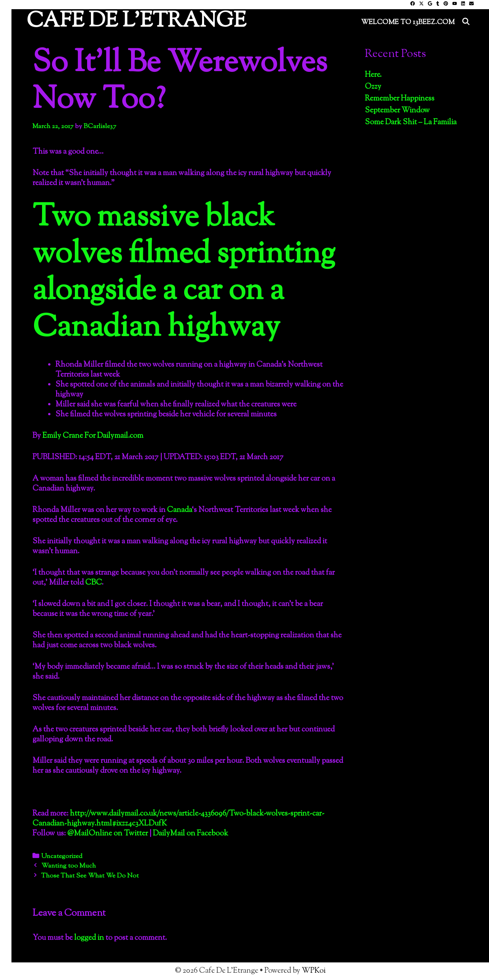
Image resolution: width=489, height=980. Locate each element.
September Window (397, 111)
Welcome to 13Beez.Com (408, 23)
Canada (179, 510)
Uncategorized (62, 856)
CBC (93, 583)
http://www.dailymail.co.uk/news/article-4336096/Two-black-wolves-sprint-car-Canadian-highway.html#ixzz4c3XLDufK (178, 819)
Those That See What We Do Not (90, 876)
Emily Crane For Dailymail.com (93, 436)
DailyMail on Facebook (190, 834)
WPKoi (314, 971)
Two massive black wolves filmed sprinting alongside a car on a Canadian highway (184, 273)
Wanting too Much (69, 866)
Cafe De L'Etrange (136, 22)
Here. (373, 75)
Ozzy (373, 87)
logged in (89, 938)
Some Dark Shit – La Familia (411, 123)
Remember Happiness (400, 99)
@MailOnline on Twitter (108, 834)
